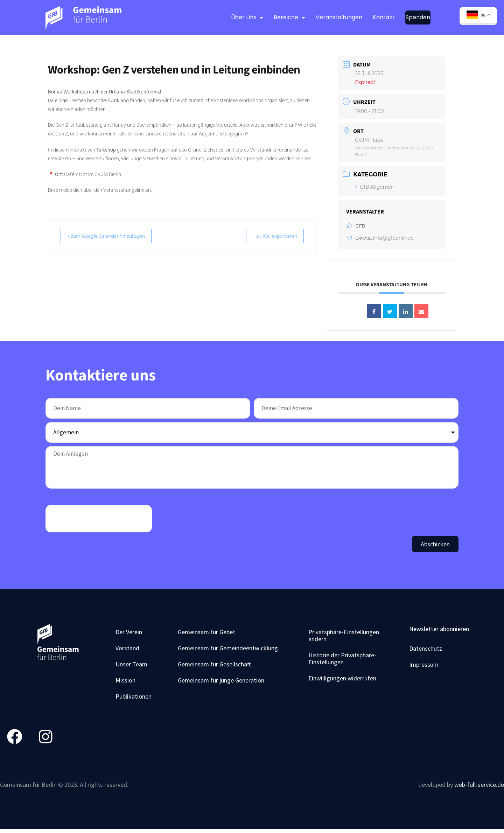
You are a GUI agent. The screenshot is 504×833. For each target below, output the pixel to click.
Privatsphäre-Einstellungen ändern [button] (344, 637)
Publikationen (134, 698)
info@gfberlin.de (393, 238)
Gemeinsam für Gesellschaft (214, 666)
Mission (125, 682)
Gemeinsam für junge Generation (221, 682)
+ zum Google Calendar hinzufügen (113, 236)
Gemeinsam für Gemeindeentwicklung (228, 650)
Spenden (418, 17)
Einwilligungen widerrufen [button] (342, 680)
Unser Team (131, 666)
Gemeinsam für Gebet (206, 634)
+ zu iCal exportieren (268, 236)
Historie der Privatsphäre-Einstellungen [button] (342, 660)
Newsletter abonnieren (439, 631)
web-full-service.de (479, 788)
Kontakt (384, 17)
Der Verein (129, 634)
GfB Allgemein (375, 187)
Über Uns (247, 17)
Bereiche (289, 17)
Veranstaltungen (339, 17)
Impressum (424, 666)
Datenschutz (426, 650)
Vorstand (127, 650)
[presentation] (99, 520)
